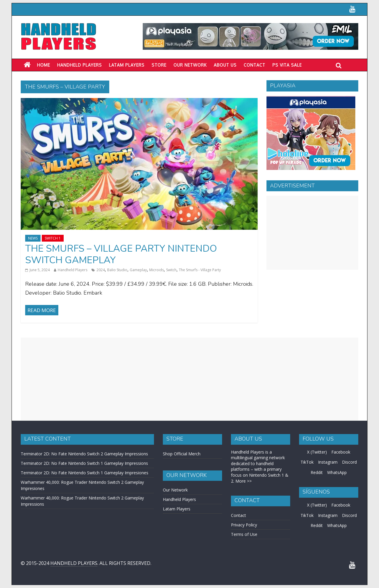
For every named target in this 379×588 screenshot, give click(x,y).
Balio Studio (117, 270)
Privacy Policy (244, 525)
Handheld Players (80, 65)
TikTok (307, 462)
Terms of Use (244, 534)
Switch (171, 270)
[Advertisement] (312, 233)
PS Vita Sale (287, 65)
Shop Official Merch (182, 454)
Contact (254, 65)
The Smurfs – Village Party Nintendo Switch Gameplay (121, 254)
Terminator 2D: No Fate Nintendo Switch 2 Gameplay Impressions (84, 454)
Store (159, 65)
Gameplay (138, 270)
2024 (101, 270)
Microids (156, 270)
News (33, 238)
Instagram (328, 462)
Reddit (317, 472)
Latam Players (177, 509)
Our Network (190, 65)
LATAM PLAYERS (127, 65)
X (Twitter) (317, 452)
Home (44, 65)
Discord (349, 462)
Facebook (341, 452)
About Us (225, 65)
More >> (244, 481)
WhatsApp (337, 472)
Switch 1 (53, 238)
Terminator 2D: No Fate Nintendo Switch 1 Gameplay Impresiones (85, 473)
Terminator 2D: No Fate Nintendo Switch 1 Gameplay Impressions (84, 463)
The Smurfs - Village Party (200, 270)
